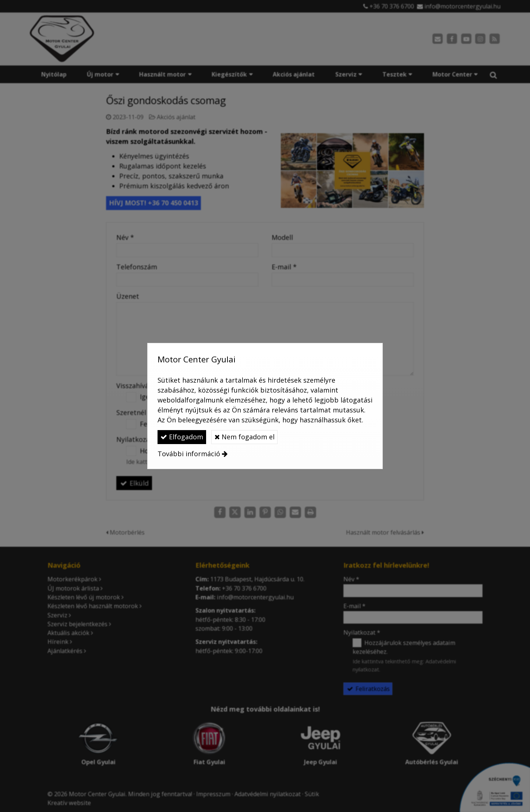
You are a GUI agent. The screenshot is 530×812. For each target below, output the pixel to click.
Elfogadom (182, 437)
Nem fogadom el (245, 437)
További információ (189, 454)
